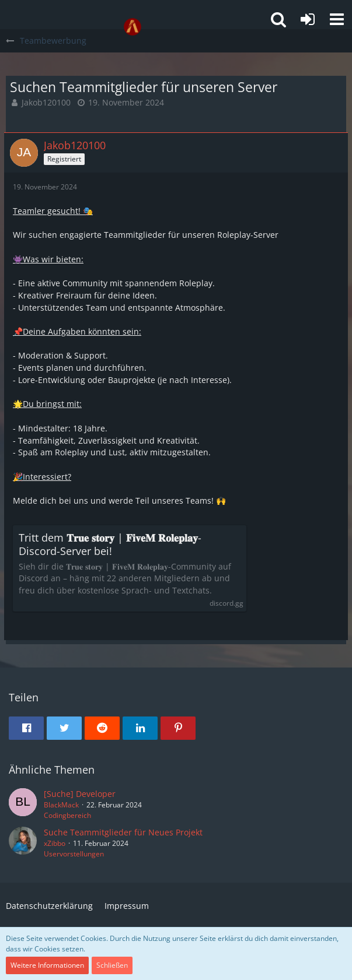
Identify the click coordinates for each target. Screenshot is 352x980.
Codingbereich (67, 815)
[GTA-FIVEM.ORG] (133, 27)
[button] (337, 19)
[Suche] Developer (80, 794)
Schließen (112, 965)
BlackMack (61, 805)
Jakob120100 (46, 102)
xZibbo (55, 843)
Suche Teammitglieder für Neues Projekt (123, 832)
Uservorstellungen (74, 854)
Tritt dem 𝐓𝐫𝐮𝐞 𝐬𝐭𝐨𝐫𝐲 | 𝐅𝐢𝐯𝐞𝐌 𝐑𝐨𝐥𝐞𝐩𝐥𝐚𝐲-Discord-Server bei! (110, 545)
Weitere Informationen (47, 965)
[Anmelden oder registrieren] (308, 19)
